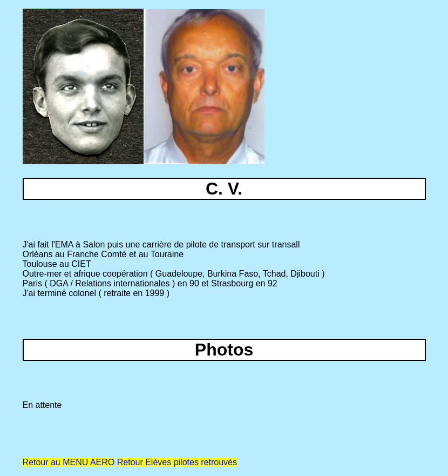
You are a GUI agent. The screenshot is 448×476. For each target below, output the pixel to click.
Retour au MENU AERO (69, 462)
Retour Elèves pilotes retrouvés (177, 462)
